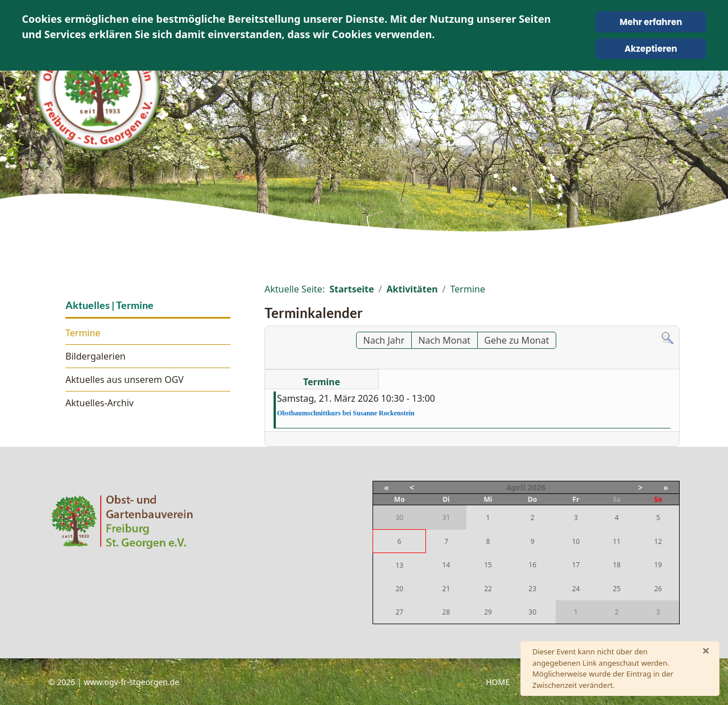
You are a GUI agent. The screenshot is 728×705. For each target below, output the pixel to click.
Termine (83, 333)
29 (488, 612)
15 (488, 565)
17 (576, 565)
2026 (536, 487)
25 (617, 589)
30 (532, 612)
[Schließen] (706, 650)
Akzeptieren (651, 49)
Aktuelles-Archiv (100, 403)
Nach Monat (444, 340)
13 (399, 565)
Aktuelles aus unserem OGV (125, 380)
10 (576, 541)
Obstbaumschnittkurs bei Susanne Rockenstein (346, 413)
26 (658, 589)
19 (658, 565)
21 (446, 589)
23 (532, 589)
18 (617, 565)
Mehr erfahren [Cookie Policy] (651, 22)
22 (488, 589)
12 (658, 541)
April (516, 487)
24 (576, 589)
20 (399, 589)
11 (617, 541)
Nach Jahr (384, 340)
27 (399, 612)
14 (446, 565)
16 (532, 565)
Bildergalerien (96, 356)
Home (498, 682)
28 (446, 612)
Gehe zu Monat (516, 340)
